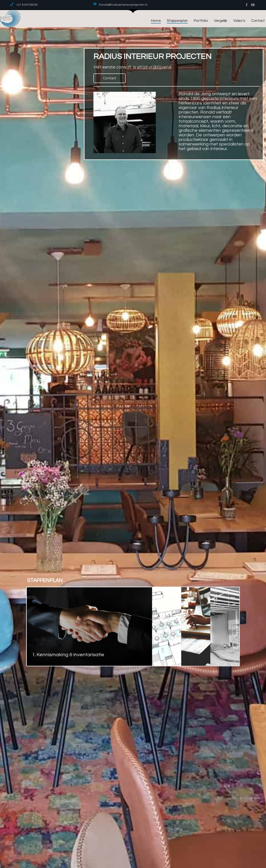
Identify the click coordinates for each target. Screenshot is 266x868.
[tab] (107, 625)
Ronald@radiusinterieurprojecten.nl (123, 5)
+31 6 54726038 (27, 5)
